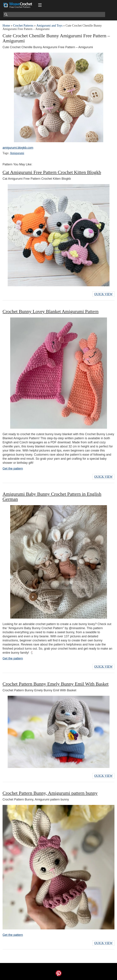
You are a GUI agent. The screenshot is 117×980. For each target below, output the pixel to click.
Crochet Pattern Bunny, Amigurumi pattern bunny (50, 793)
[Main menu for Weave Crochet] (40, 5)
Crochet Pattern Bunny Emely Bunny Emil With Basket (56, 684)
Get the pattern (13, 469)
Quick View (103, 294)
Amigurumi (17, 153)
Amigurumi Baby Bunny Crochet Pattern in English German (52, 497)
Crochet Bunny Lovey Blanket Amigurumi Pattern (51, 311)
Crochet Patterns (23, 26)
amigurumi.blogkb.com (18, 148)
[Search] (54, 14)
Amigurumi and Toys (49, 26)
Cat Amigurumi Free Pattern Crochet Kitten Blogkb (52, 172)
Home (6, 26)
